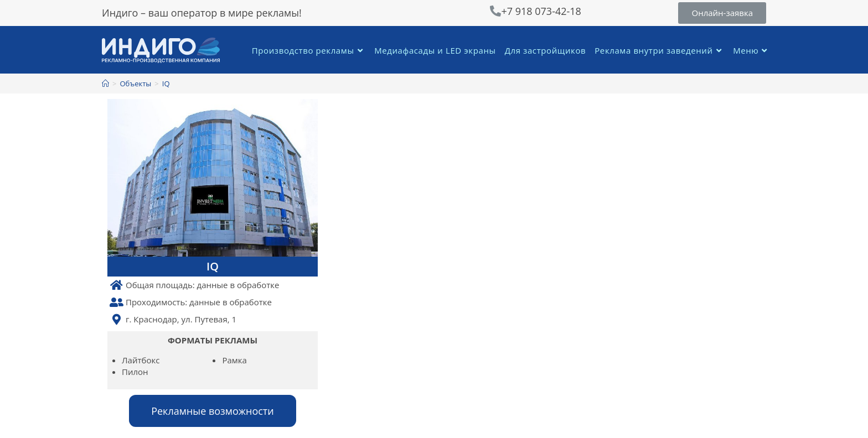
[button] (722, 13)
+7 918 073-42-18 (541, 11)
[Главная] (105, 84)
